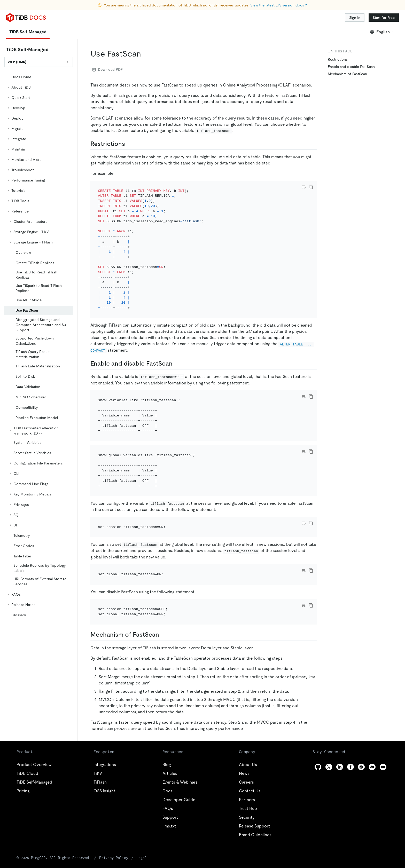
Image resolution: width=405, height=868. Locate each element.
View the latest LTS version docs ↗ (279, 5)
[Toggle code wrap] (304, 187)
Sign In (355, 18)
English (383, 32)
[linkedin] (340, 725)
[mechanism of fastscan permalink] (163, 593)
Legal (113, 815)
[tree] (39, 346)
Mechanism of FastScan (347, 74)
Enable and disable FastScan (351, 67)
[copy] (311, 187)
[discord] (372, 725)
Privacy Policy (91, 815)
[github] (318, 725)
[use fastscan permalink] (145, 54)
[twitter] (329, 725)
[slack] (361, 725)
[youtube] (383, 725)
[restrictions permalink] (129, 144)
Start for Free (384, 18)
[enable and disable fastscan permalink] (177, 357)
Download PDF (108, 69)
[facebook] (351, 725)
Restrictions (338, 59)
